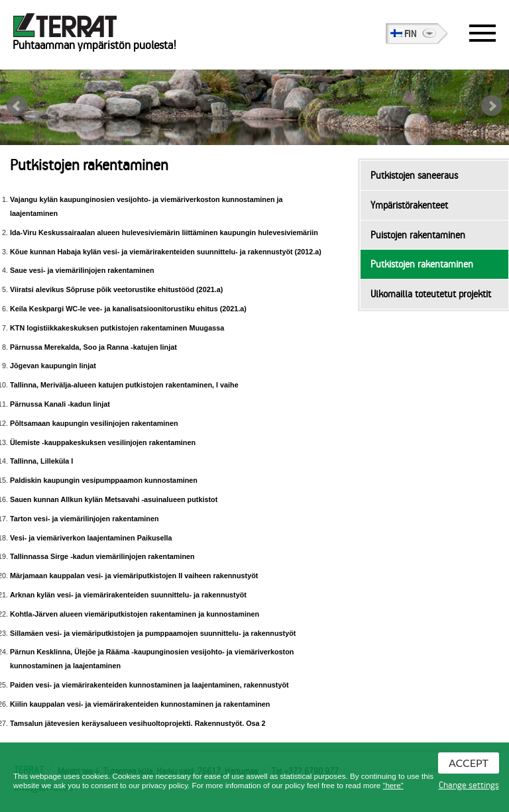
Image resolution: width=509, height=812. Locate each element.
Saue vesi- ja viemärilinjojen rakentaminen (82, 270)
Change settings (469, 786)
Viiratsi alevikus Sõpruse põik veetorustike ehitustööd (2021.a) (116, 289)
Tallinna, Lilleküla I (41, 461)
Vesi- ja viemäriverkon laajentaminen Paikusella (91, 538)
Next (492, 106)
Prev (17, 106)
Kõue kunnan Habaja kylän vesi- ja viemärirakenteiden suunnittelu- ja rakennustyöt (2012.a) (166, 252)
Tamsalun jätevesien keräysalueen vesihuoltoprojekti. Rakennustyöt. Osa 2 (138, 723)
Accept (469, 763)
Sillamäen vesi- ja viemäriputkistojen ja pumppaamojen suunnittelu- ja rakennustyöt (153, 633)
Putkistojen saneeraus (414, 176)
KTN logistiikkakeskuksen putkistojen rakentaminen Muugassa (117, 328)
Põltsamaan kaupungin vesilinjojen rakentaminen (94, 423)
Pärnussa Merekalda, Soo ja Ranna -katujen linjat (93, 347)
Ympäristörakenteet (409, 205)
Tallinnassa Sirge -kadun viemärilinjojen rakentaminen (102, 556)
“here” (393, 785)
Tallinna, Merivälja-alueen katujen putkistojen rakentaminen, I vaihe (124, 385)
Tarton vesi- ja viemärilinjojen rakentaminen (85, 519)
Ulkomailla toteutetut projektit (431, 294)
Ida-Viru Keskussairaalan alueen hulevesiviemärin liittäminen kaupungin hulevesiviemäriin (164, 232)
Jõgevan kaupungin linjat (53, 366)
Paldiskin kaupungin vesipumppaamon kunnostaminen (104, 480)
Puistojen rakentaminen (418, 235)
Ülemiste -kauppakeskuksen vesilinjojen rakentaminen (103, 442)
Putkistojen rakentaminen (422, 264)
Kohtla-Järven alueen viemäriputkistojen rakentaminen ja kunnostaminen (135, 614)
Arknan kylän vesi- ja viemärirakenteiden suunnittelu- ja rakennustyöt (128, 595)
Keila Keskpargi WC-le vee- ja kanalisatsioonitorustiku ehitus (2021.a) (128, 309)
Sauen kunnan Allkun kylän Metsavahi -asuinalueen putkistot (114, 499)
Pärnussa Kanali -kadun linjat (60, 404)
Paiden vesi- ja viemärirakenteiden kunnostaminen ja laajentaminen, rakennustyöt (149, 685)
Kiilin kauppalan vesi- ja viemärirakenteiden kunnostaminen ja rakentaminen (140, 704)
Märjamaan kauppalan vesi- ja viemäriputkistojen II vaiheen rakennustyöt (134, 576)
